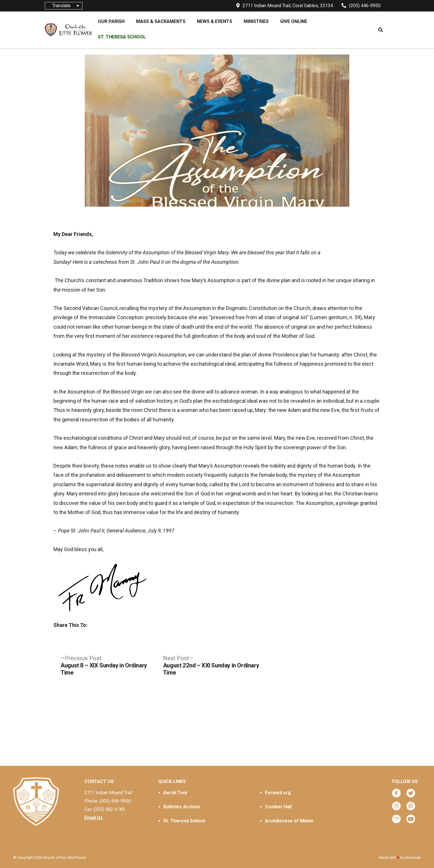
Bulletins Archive (182, 807)
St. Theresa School (184, 821)
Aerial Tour (176, 793)
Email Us (94, 818)
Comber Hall (278, 807)
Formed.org (278, 793)
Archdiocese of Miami (289, 821)
